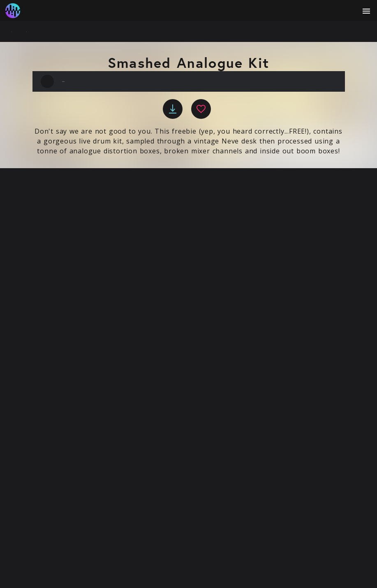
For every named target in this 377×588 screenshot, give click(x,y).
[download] (173, 109)
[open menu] (366, 11)
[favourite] (201, 109)
